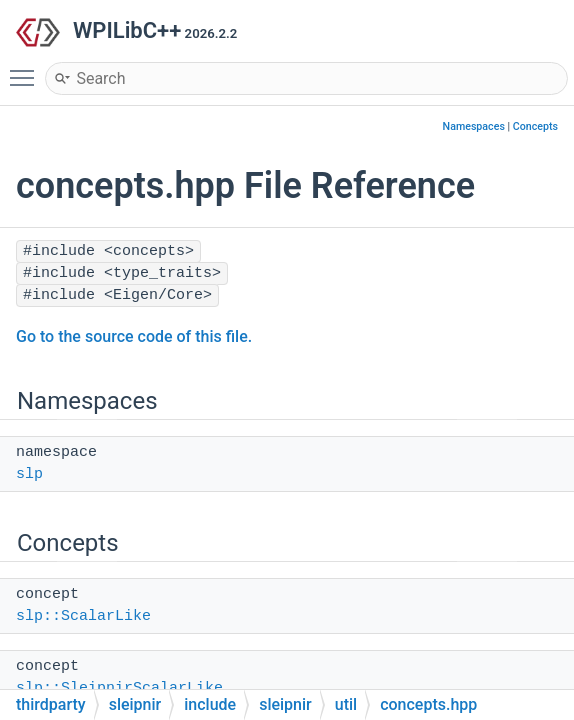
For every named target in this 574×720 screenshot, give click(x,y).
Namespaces (474, 126)
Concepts (535, 126)
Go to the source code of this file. (134, 336)
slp (29, 474)
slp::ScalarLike (83, 616)
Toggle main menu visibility (27, 69)
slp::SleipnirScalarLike (119, 688)
